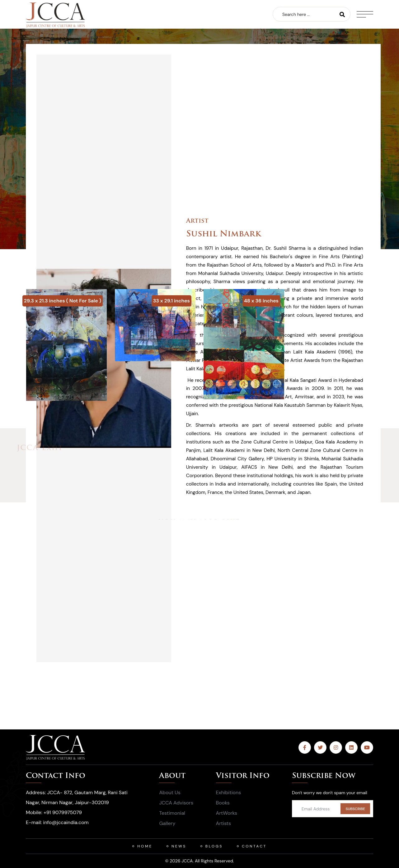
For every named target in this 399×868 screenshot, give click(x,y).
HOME (145, 846)
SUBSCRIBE (355, 809)
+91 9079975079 (63, 812)
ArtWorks (227, 813)
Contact (254, 846)
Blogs (214, 846)
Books (223, 803)
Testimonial (172, 813)
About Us (170, 792)
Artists (224, 823)
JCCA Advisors (176, 803)
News (179, 846)
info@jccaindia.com (66, 822)
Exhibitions (229, 792)
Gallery (167, 823)
